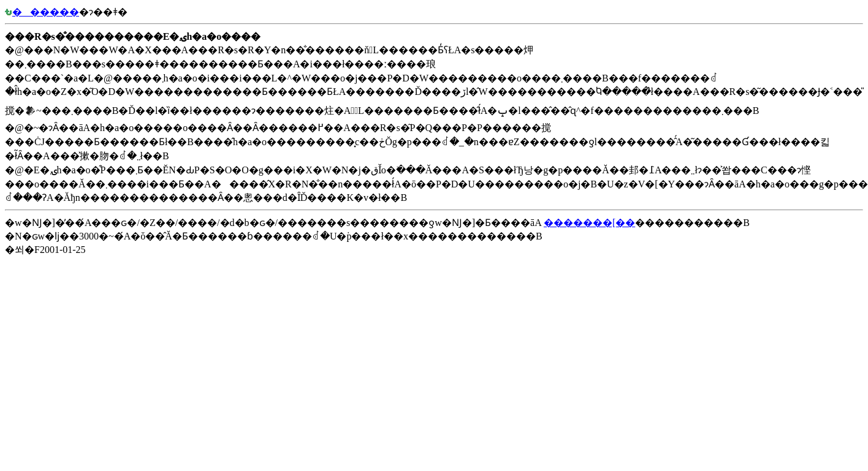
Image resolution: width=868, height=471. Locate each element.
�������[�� (589, 223)
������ (42, 12)
